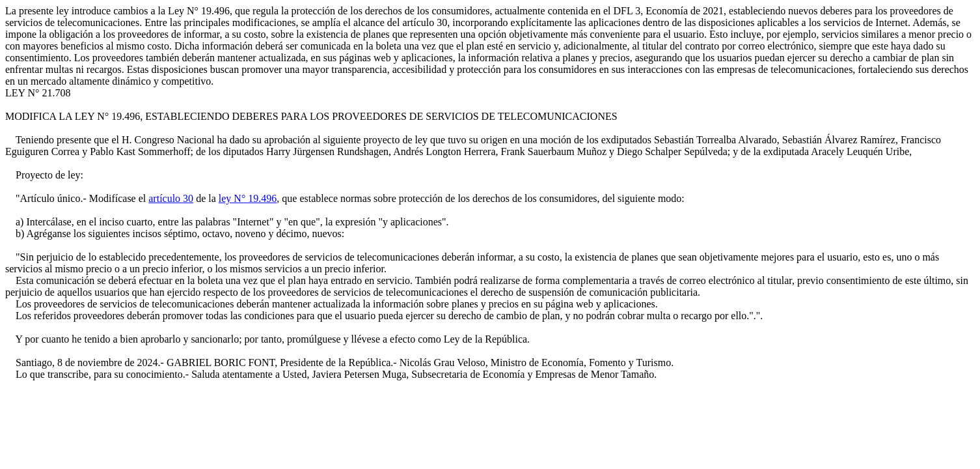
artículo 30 (171, 198)
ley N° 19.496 (248, 198)
